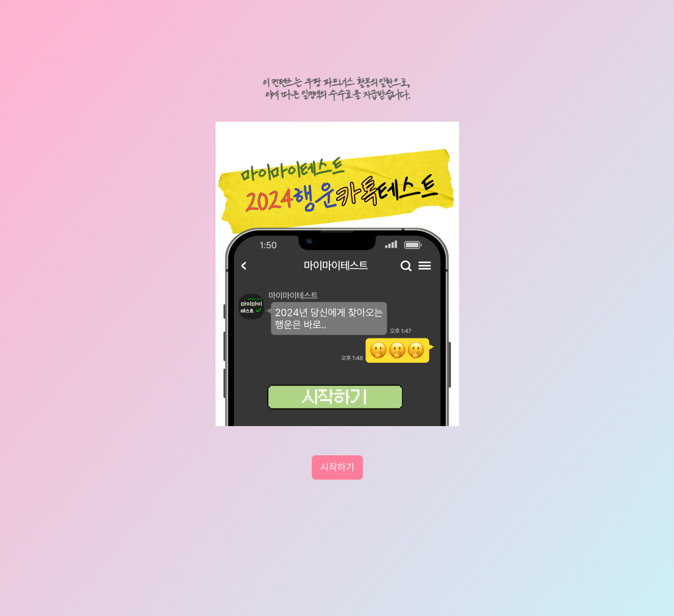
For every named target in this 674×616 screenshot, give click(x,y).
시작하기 (337, 467)
